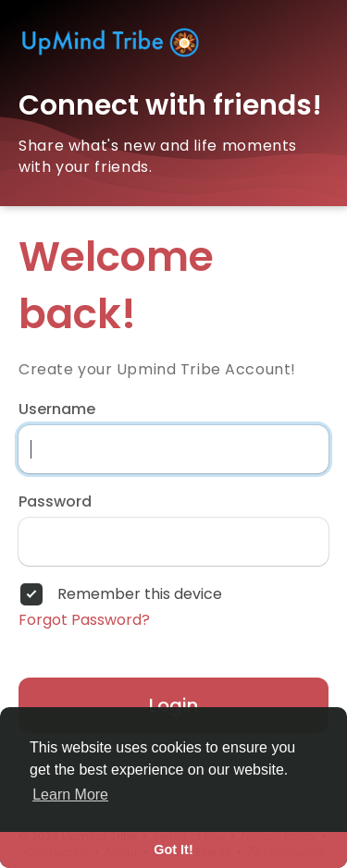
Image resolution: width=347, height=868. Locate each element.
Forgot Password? (84, 620)
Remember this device (140, 594)
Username (57, 410)
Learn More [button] (70, 795)
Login (173, 705)
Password (55, 502)
